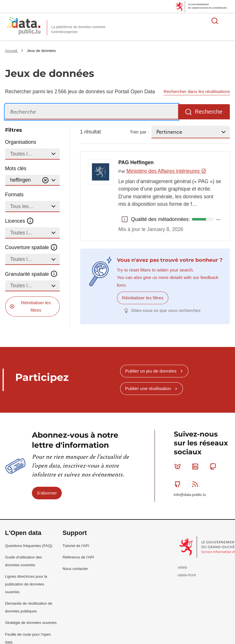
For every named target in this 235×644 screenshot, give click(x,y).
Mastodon (214, 466)
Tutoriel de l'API (76, 545)
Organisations (21, 142)
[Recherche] (92, 112)
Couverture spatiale (32, 247)
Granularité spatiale (32, 274)
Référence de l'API (78, 557)
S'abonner (47, 493)
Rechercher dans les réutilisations (197, 91)
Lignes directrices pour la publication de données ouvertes (26, 584)
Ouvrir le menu (228, 21)
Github (179, 484)
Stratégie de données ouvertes (31, 623)
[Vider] (45, 180)
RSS (196, 484)
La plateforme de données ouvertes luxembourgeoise (79, 29)
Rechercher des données (215, 21)
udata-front (187, 575)
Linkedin (196, 466)
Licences (20, 221)
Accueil (12, 51)
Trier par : (139, 132)
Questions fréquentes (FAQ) (29, 545)
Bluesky (179, 466)
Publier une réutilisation (148, 388)
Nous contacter (75, 568)
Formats (15, 195)
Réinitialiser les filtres (36, 306)
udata (182, 567)
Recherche (209, 112)
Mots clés (16, 168)
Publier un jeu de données (151, 371)
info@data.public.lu (190, 495)
